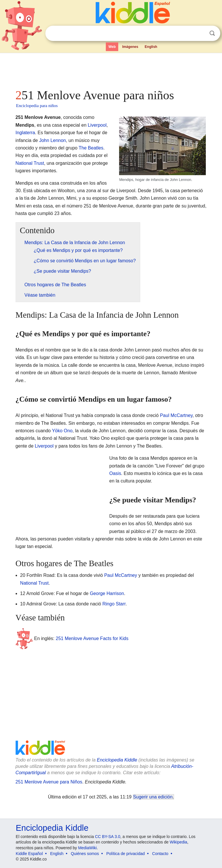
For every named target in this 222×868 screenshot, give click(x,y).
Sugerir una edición (153, 797)
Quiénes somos (85, 854)
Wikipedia (178, 842)
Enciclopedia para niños (37, 106)
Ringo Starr (114, 604)
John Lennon (52, 140)
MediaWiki (87, 848)
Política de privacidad (126, 854)
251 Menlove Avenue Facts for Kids (92, 638)
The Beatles (91, 148)
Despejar (200, 33)
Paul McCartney (176, 415)
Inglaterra (25, 133)
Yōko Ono (62, 431)
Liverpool (97, 125)
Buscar (212, 33)
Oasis (115, 473)
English (151, 47)
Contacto (160, 854)
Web (112, 47)
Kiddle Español (29, 854)
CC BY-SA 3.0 (108, 837)
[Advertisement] (111, 69)
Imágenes (130, 47)
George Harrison (107, 593)
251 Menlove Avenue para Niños (49, 782)
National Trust (30, 163)
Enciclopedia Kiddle (117, 760)
